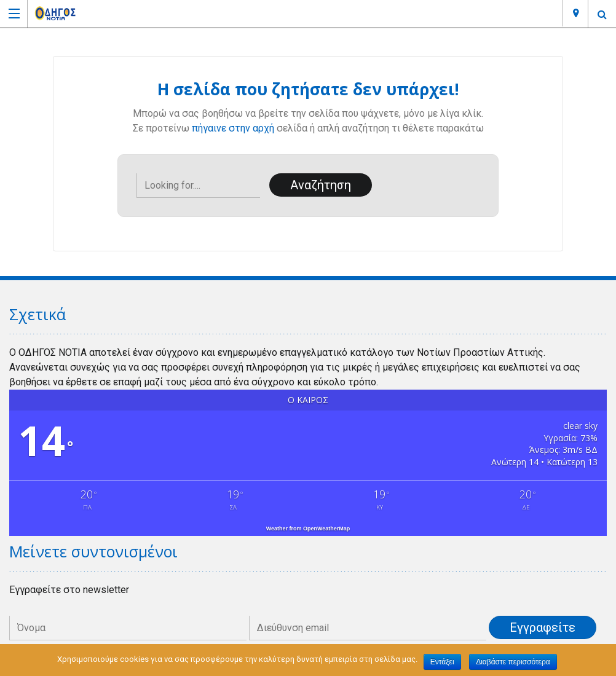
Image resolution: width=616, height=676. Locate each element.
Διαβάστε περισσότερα (513, 662)
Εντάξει (442, 662)
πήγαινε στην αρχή (233, 128)
